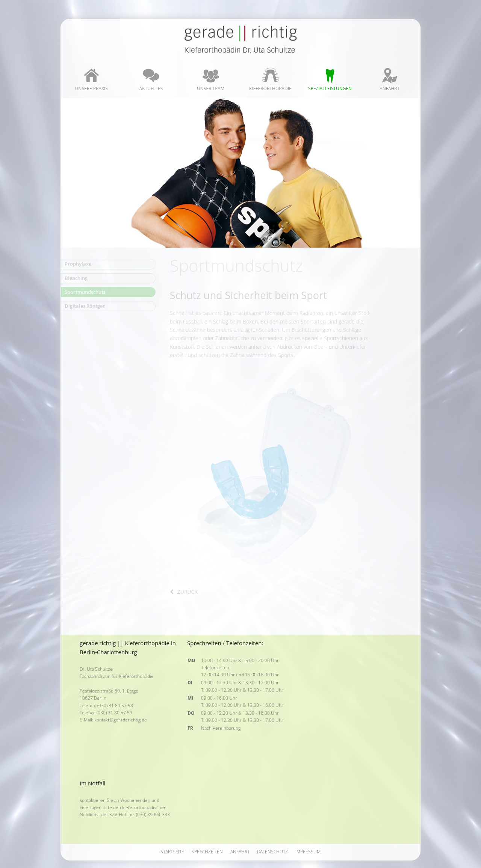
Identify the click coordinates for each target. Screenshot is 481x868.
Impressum (308, 852)
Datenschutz (272, 852)
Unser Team (211, 88)
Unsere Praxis (92, 88)
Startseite (172, 852)
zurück (188, 592)
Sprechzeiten (207, 852)
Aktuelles (151, 88)
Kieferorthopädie (270, 88)
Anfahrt (389, 88)
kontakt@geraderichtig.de (121, 720)
